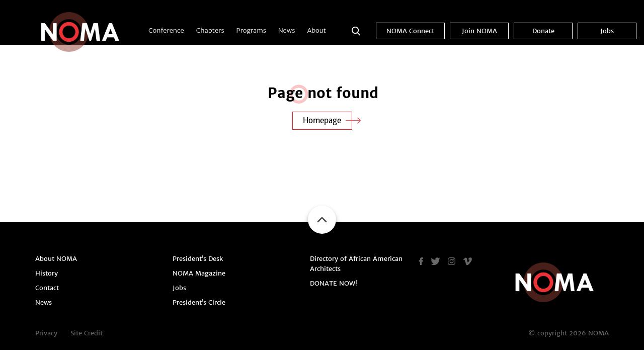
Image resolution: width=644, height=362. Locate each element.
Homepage (322, 120)
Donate (543, 31)
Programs (251, 30)
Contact (47, 288)
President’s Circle (199, 302)
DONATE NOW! (334, 283)
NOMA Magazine (199, 273)
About (316, 30)
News (287, 30)
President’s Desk (198, 259)
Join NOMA (479, 31)
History (47, 273)
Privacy (46, 333)
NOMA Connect (410, 31)
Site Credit (87, 333)
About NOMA (56, 259)
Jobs (607, 31)
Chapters (210, 30)
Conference (166, 30)
